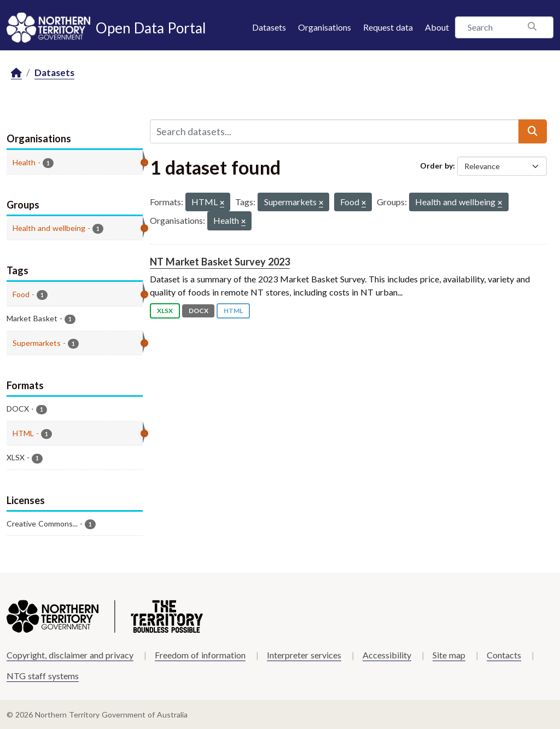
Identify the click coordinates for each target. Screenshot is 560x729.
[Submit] (533, 131)
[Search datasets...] (334, 131)
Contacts (504, 655)
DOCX (199, 311)
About (437, 27)
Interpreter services (304, 655)
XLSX (165, 311)
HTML (233, 311)
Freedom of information (200, 655)
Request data (388, 27)
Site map (449, 655)
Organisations (325, 27)
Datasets (269, 27)
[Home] (16, 73)
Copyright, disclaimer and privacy (70, 655)
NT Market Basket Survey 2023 (220, 262)
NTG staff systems (43, 676)
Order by (436, 166)
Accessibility (387, 655)
